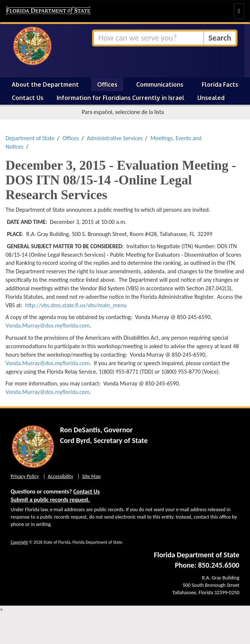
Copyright (19, 542)
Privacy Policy (25, 476)
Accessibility (61, 476)
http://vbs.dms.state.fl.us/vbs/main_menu (76, 305)
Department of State (30, 138)
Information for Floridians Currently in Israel (121, 98)
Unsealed (211, 98)
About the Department (45, 84)
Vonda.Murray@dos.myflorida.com (47, 326)
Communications (160, 84)
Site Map (91, 476)
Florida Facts (220, 84)
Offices (107, 84)
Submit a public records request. (50, 500)
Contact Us (28, 98)
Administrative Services (115, 138)
